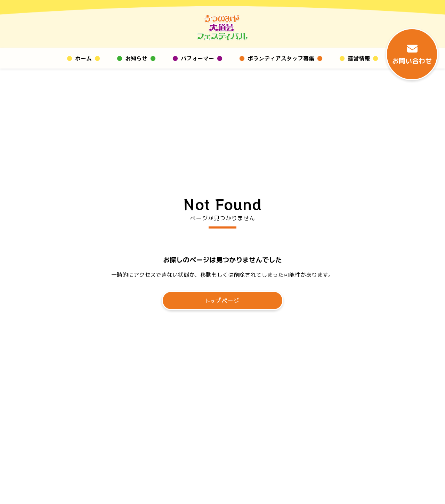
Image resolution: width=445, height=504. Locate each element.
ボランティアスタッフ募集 (281, 58)
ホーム (83, 58)
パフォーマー (197, 58)
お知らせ (136, 58)
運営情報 (359, 58)
